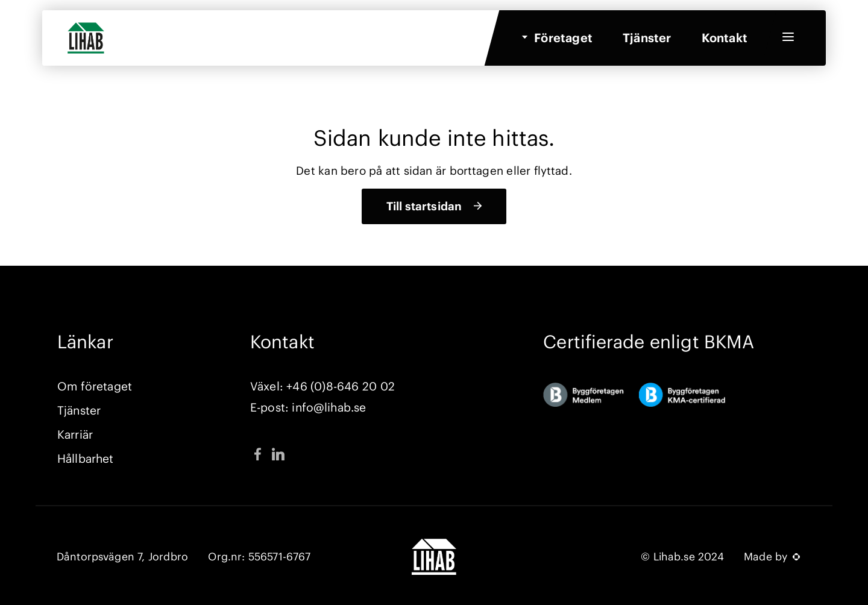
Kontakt (725, 41)
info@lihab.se (329, 407)
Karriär (75, 434)
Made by (772, 557)
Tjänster (647, 41)
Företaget (563, 41)
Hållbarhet (85, 459)
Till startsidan (424, 206)
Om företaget (95, 386)
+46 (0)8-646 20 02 (340, 386)
